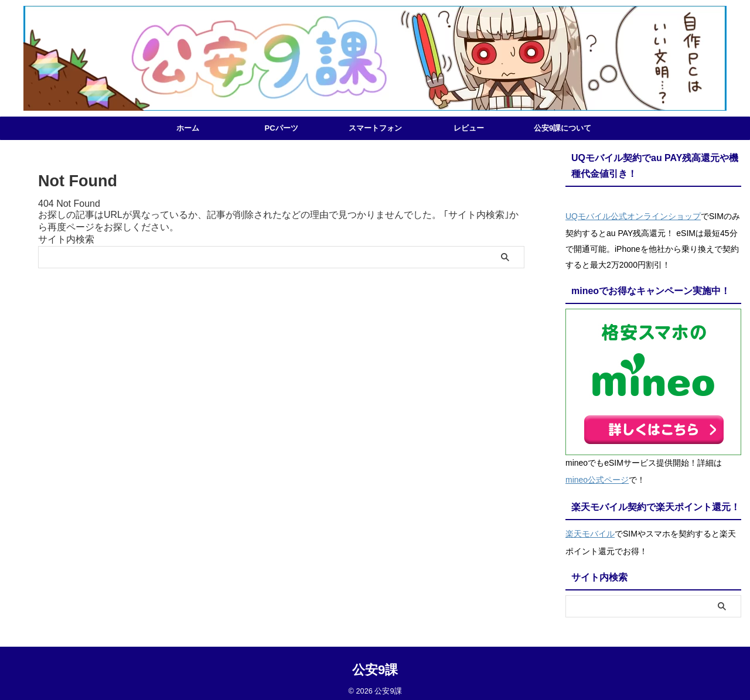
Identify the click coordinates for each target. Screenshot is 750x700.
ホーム (188, 128)
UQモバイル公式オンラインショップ (633, 215)
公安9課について (562, 128)
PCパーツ (281, 128)
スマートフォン (375, 128)
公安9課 (375, 662)
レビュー (469, 128)
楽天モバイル (590, 528)
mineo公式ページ (597, 476)
